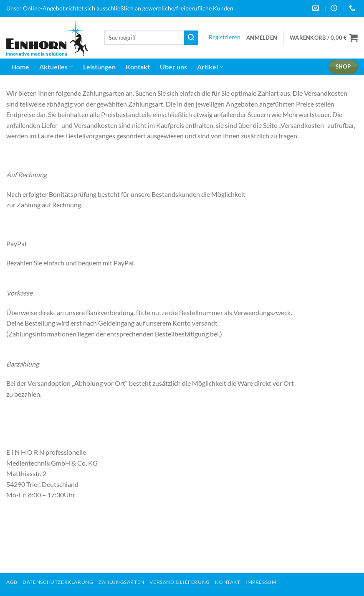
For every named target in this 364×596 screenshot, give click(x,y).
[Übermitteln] (191, 38)
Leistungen (99, 67)
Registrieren (225, 37)
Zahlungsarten (121, 582)
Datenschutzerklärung (58, 582)
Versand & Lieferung (180, 582)
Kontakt (138, 67)
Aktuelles (56, 67)
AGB (12, 582)
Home (20, 67)
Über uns (173, 67)
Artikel (210, 67)
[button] (262, 38)
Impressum (261, 582)
